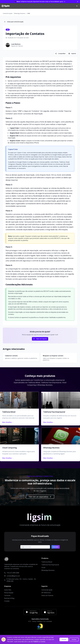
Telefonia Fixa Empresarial (50, 565)
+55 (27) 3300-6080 (13, 573)
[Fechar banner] (78, 2)
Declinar (74, 639)
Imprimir (72, 53)
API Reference (46, 593)
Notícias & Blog (9, 598)
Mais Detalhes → (8, 422)
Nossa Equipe (9, 593)
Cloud (43, 567)
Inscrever (56, 547)
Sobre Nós (8, 590)
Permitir (64, 639)
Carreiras (7, 595)
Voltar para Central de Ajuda (14, 22)
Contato (7, 601)
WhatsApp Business (20, 13)
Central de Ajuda (8, 13)
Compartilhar (60, 53)
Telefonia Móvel (47, 562)
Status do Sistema (47, 595)
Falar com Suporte (40, 339)
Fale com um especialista (40, 497)
